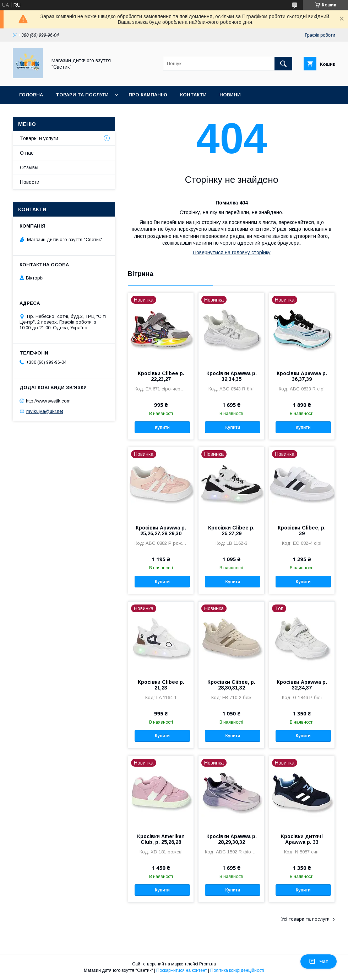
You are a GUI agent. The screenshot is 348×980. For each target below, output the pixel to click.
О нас (27, 153)
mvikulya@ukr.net (45, 411)
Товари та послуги (82, 95)
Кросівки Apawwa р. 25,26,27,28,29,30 (161, 531)
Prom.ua (208, 964)
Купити (162, 427)
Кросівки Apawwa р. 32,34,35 (232, 376)
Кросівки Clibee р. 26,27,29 (231, 531)
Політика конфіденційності (237, 970)
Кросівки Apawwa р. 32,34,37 (302, 685)
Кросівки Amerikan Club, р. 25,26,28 (161, 839)
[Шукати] (283, 64)
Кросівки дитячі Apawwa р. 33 (302, 839)
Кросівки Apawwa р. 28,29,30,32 (232, 839)
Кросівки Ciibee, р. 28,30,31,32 (231, 685)
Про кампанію (148, 95)
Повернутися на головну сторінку (232, 252)
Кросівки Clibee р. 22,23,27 (161, 376)
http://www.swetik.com (48, 401)
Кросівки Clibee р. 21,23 (161, 685)
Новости (30, 182)
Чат (319, 962)
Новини (230, 95)
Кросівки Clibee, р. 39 (302, 531)
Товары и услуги (39, 138)
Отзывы (29, 167)
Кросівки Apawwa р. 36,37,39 (302, 376)
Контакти (193, 95)
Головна (31, 95)
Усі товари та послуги (305, 919)
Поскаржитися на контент (182, 970)
